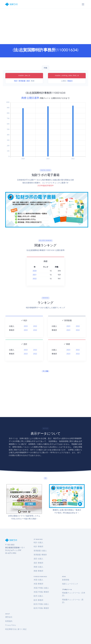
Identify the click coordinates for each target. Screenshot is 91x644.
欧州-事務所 (38, 600)
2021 (35, 275)
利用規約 (9, 621)
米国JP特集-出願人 (41, 588)
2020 (35, 271)
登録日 (70, 81)
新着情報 (66, 580)
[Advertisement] (45, 26)
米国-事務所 (38, 584)
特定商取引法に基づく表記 (16, 629)
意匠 (28, 81)
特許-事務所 (38, 547)
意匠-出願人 (38, 559)
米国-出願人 (38, 580)
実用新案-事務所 (40, 555)
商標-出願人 (38, 567)
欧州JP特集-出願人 (41, 604)
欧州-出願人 (38, 596)
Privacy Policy (11, 625)
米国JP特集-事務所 (41, 592)
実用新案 (22, 81)
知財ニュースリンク (70, 584)
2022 (35, 279)
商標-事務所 (38, 571)
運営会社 (9, 617)
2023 (26, 331)
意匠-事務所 (38, 563)
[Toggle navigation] (83, 4)
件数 (45, 68)
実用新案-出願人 (40, 551)
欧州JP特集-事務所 (41, 608)
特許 (16, 81)
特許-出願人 (38, 543)
